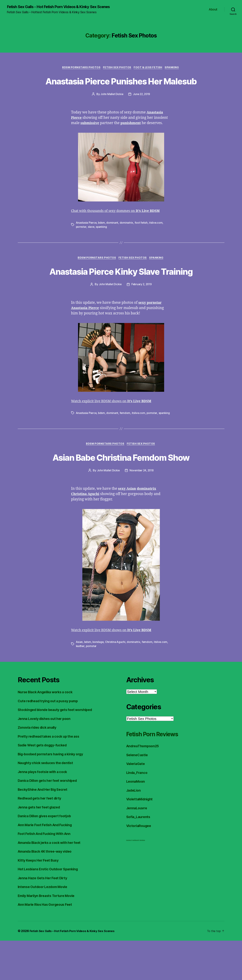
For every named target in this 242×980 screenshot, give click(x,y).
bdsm (102, 236)
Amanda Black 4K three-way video (47, 891)
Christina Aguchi (116, 681)
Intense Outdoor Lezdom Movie (45, 926)
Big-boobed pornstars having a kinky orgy (54, 793)
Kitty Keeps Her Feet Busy (40, 900)
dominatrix (127, 236)
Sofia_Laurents (139, 856)
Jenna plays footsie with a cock (45, 811)
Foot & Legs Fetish (149, 68)
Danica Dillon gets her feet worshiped (50, 820)
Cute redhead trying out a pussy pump (51, 740)
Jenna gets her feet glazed (41, 847)
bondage (99, 681)
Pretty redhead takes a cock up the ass (51, 776)
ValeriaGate (137, 803)
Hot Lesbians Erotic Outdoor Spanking (50, 909)
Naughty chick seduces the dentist (48, 802)
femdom (126, 439)
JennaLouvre (137, 847)
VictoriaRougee (140, 865)
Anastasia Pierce (87, 236)
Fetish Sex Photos (117, 68)
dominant (113, 236)
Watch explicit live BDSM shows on (114, 427)
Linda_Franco (138, 812)
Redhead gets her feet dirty (42, 838)
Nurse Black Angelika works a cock (48, 732)
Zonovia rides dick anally (39, 767)
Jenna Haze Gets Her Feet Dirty (45, 917)
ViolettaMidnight (141, 839)
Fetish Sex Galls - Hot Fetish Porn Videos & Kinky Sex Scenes (64, 7)
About (213, 10)
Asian (79, 681)
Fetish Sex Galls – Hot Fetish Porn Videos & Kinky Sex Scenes (74, 970)
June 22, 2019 (142, 107)
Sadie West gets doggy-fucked (45, 785)
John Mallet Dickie (111, 107)
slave (91, 240)
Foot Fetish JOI (129, 880)
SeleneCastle (138, 794)
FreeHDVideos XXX (136, 880)
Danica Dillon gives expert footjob (47, 855)
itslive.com (157, 236)
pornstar (81, 240)
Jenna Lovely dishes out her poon (47, 758)
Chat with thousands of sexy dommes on (119, 224)
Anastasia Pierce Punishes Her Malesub (121, 87)
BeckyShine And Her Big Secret (45, 829)
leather (80, 686)
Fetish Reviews (142, 880)
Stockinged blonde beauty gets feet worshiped (58, 749)
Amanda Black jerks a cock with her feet (52, 882)
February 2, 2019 (142, 311)
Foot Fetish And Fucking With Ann (47, 873)
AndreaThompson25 (144, 785)
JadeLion (134, 830)
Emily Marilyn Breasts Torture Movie (49, 935)
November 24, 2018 (142, 510)
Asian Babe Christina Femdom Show (121, 490)
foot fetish (142, 236)
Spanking (174, 68)
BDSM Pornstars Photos (80, 68)
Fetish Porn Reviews (158, 773)
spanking (102, 240)
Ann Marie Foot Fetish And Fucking (47, 864)
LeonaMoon (136, 821)
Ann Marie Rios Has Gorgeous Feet (47, 944)
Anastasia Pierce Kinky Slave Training (121, 291)
